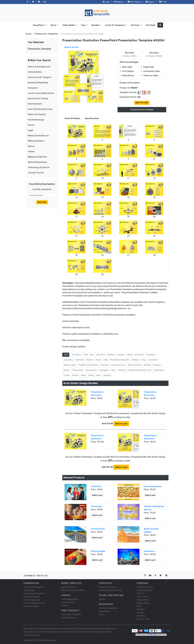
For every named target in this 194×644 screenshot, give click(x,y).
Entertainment (35, 104)
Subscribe (42, 202)
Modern (90, 360)
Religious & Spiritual (37, 157)
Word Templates (69, 587)
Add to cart (121, 424)
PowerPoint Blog (31, 606)
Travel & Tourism (36, 173)
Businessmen (91, 370)
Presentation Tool (118, 365)
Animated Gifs (68, 602)
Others (31, 152)
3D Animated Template (34, 593)
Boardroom (139, 355)
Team (113, 370)
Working (135, 360)
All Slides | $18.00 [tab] (154, 54)
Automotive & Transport (40, 77)
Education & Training (38, 98)
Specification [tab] (92, 118)
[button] (160, 25)
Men (92, 355)
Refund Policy (143, 603)
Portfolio (135, 25)
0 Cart (163, 2)
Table (86, 355)
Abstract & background (39, 67)
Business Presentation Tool (140, 370)
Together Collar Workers (88, 365)
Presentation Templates (46, 34)
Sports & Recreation (37, 162)
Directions (141, 616)
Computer (33, 88)
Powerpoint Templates (71, 614)
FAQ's (139, 606)
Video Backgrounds (70, 599)
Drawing (121, 355)
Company (157, 365)
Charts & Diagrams (32, 600)
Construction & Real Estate (41, 93)
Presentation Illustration (120, 360)
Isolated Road (98, 529)
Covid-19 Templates (115, 25)
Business (111, 355)
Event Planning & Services (40, 109)
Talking (129, 355)
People (98, 360)
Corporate (105, 365)
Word (53, 25)
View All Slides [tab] (72, 118)
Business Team (70, 365)
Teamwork (122, 370)
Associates (153, 360)
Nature (31, 146)
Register (119, 2)
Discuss (75, 375)
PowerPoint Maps (31, 597)
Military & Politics (36, 141)
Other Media (69, 25)
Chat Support (134, 2)
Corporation (68, 360)
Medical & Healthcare (38, 136)
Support (150, 2)
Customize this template (142, 110)
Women (67, 370)
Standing (107, 375)
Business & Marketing (38, 83)
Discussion (77, 355)
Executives (101, 355)
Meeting (147, 365)
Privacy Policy (143, 600)
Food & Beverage (36, 120)
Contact (140, 613)
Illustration (80, 360)
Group (144, 360)
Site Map (141, 609)
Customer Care (143, 619)
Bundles (95, 25)
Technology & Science (38, 167)
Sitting (91, 375)
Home (29, 34)
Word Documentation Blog (73, 590)
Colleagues (104, 370)
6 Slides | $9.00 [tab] (130, 54)
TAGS (66, 355)
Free (83, 25)
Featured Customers (108, 587)
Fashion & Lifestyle (37, 114)
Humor (31, 125)
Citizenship (96, 506)
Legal (30, 130)
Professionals (78, 370)
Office (99, 375)
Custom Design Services (34, 603)
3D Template (29, 590)
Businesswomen (135, 365)
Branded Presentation (109, 608)
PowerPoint (39, 25)
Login (106, 2)
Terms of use (142, 597)
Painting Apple (98, 551)
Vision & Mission (144, 590)
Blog (101, 614)
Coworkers (151, 355)
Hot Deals (151, 25)
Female (67, 375)
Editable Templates (48, 640)
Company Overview (145, 587)
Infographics (105, 611)
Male (105, 360)
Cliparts (65, 606)
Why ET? (141, 593)
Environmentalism (153, 486)
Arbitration (96, 486)
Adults (83, 375)
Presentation (159, 370)
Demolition (149, 551)
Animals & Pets (35, 72)
